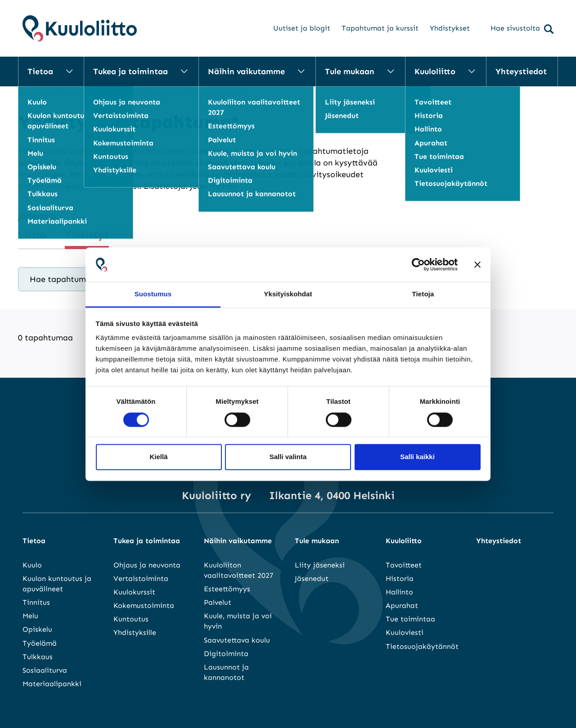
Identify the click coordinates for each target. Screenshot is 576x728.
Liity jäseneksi (320, 565)
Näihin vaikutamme (246, 71)
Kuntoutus (131, 619)
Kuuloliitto (435, 71)
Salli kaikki (417, 457)
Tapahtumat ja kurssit (380, 28)
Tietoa (40, 71)
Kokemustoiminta (144, 605)
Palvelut (218, 602)
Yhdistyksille (135, 632)
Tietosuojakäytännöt (422, 646)
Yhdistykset (450, 28)
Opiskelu (37, 629)
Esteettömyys (227, 589)
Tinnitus (36, 602)
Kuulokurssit (134, 592)
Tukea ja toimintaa (130, 71)
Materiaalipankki (52, 684)
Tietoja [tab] (423, 294)
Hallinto (399, 592)
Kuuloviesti (405, 632)
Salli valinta (288, 457)
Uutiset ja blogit (302, 28)
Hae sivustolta (522, 29)
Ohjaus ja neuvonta (147, 565)
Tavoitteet (404, 565)
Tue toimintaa (410, 619)
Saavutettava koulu (237, 640)
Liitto (32, 234)
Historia (400, 578)
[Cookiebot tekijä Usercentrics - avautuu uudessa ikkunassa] (418, 264)
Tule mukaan (350, 71)
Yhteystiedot (521, 71)
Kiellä (158, 457)
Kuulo (32, 565)
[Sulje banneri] (477, 264)
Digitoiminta (226, 654)
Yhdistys (87, 234)
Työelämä (40, 643)
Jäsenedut (312, 578)
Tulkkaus (38, 657)
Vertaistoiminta (141, 578)
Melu (30, 616)
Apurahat (402, 605)
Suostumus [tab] (153, 294)
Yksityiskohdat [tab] (288, 294)
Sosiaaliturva (45, 670)
